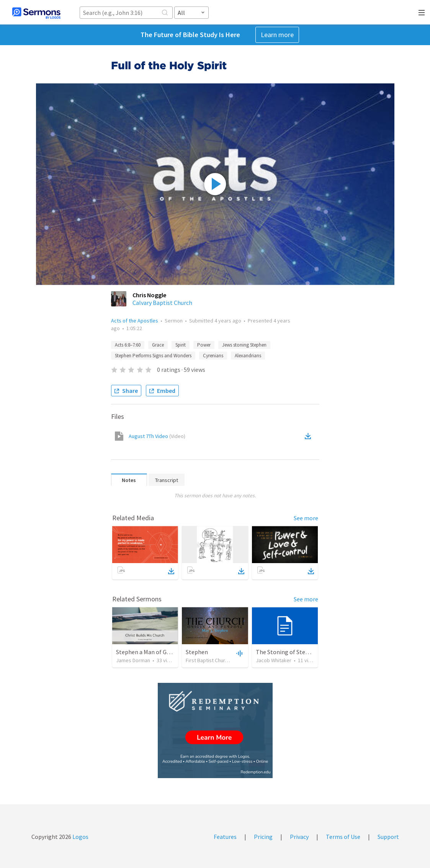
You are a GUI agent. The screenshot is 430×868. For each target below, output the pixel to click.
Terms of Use (343, 837)
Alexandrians (248, 356)
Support (388, 837)
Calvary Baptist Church (162, 303)
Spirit (181, 345)
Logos (80, 837)
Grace (158, 345)
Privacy (299, 837)
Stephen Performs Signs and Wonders (153, 356)
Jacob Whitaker (274, 660)
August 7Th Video (157, 436)
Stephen (197, 652)
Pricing (263, 837)
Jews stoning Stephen (244, 345)
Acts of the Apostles (135, 321)
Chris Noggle (149, 295)
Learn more (277, 35)
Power (204, 345)
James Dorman (133, 660)
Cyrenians (213, 356)
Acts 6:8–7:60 (128, 345)
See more (306, 518)
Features (225, 837)
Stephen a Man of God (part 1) (155, 652)
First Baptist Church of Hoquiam (222, 660)
